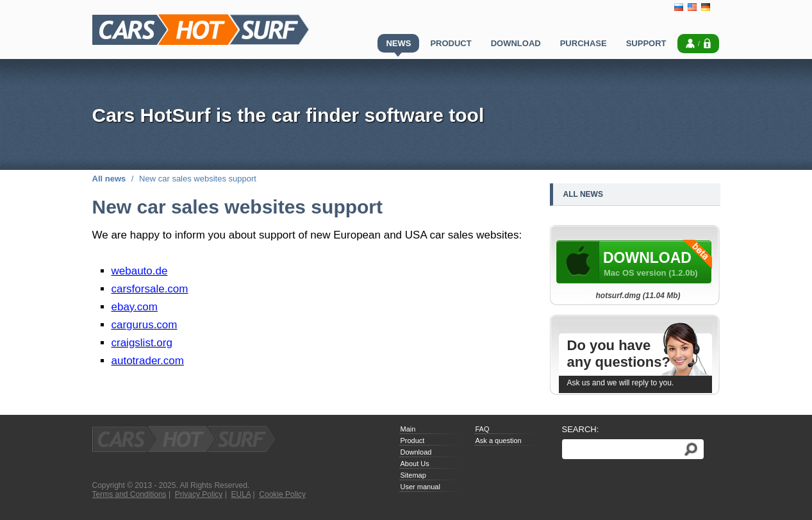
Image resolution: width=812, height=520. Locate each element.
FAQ (483, 429)
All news (109, 179)
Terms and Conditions (129, 494)
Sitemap (413, 475)
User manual (420, 487)
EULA (241, 494)
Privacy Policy (199, 494)
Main (408, 429)
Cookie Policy (282, 494)
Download (416, 452)
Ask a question (499, 440)
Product (413, 440)
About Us (415, 464)
